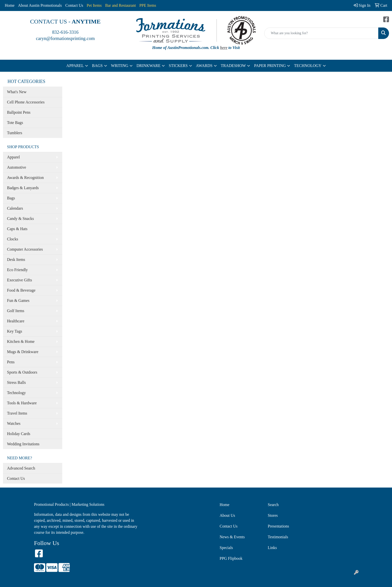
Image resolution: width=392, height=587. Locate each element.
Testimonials (278, 537)
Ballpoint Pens (19, 112)
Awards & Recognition (25, 178)
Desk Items (16, 260)
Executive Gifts (19, 280)
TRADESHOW (233, 66)
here (224, 48)
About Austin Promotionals (40, 5)
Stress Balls (16, 382)
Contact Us (74, 5)
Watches (14, 423)
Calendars (15, 208)
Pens (11, 362)
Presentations (278, 526)
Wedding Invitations (23, 444)
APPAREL (75, 66)
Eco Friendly (17, 270)
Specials (226, 548)
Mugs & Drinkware (23, 352)
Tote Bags (15, 123)
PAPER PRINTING (270, 66)
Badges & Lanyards (23, 188)
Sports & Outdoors (22, 372)
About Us (227, 515)
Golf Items (16, 311)
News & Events (232, 537)
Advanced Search (21, 468)
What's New (17, 92)
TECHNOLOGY (308, 66)
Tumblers (15, 133)
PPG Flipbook (231, 558)
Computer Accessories (25, 249)
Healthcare (16, 321)
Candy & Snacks (20, 219)
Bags (11, 198)
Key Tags (14, 331)
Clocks (12, 239)
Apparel (13, 157)
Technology (16, 393)
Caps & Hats (17, 229)
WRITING (120, 66)
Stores (273, 515)
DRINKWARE (148, 66)
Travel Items (17, 413)
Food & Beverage (21, 290)
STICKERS (178, 66)
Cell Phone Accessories (26, 102)
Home (10, 5)
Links (272, 548)
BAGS (97, 66)
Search (273, 505)
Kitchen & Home (21, 341)
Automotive (16, 167)
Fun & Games (18, 300)
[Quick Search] (321, 33)
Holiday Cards (19, 434)
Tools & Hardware (22, 403)
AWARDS (204, 66)
